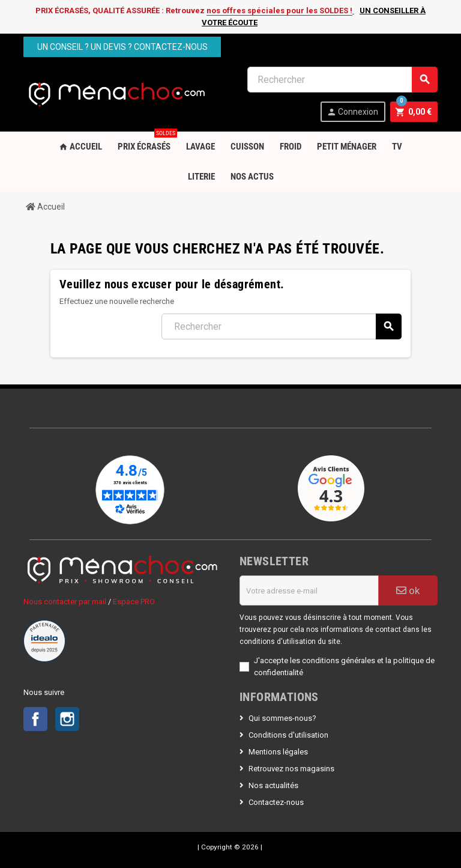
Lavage (200, 147)
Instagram (67, 719)
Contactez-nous (276, 802)
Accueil (80, 147)
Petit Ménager (347, 147)
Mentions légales (278, 752)
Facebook (35, 719)
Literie (201, 177)
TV (397, 147)
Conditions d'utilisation (288, 735)
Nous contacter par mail (65, 602)
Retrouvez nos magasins (291, 769)
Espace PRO (134, 602)
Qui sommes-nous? (282, 718)
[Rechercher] (342, 80)
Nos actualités (273, 785)
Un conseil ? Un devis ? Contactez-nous (122, 47)
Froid (291, 147)
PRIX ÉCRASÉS (146, 142)
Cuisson (247, 147)
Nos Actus (252, 177)
